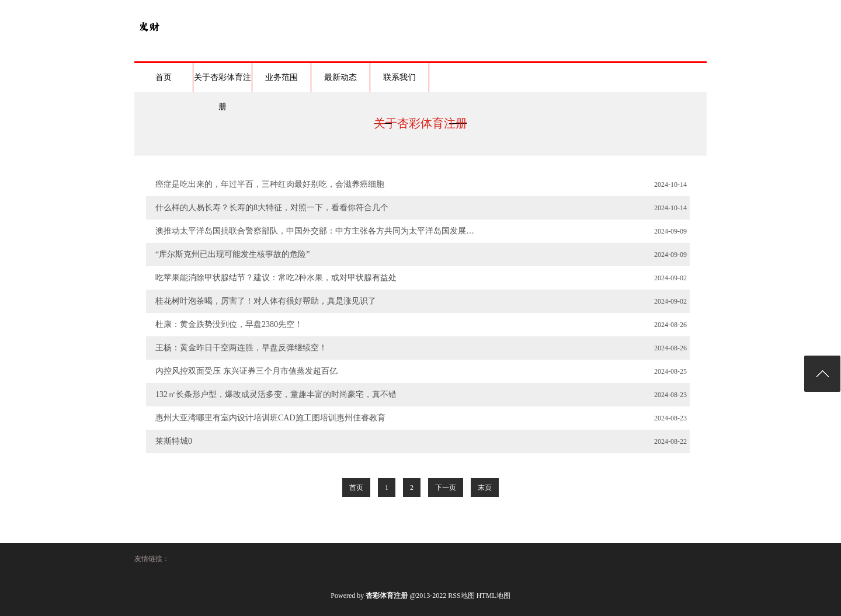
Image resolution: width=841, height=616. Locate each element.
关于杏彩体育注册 (223, 83)
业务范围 (282, 77)
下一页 (446, 488)
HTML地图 (494, 596)
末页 (485, 488)
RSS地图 (461, 596)
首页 (164, 77)
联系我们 (399, 77)
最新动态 (340, 77)
